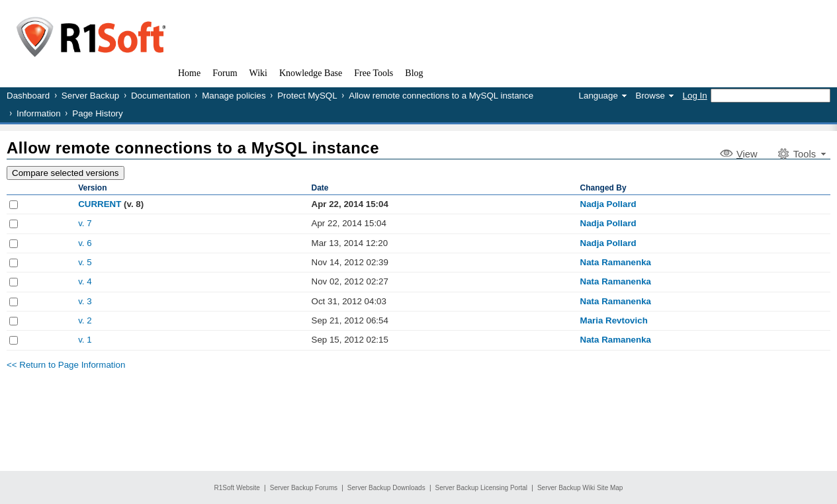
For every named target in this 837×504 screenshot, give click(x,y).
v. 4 (85, 281)
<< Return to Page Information (66, 365)
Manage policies (234, 96)
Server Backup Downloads (386, 488)
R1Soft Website (237, 488)
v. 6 (85, 243)
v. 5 (85, 262)
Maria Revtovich (614, 320)
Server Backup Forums (304, 488)
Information (39, 113)
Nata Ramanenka (616, 262)
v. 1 (85, 340)
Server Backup (90, 96)
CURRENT (100, 204)
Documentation (161, 96)
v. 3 (85, 301)
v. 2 (85, 320)
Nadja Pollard (608, 204)
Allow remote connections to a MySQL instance (441, 96)
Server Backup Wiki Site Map (580, 488)
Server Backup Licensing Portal (482, 488)
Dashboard (28, 96)
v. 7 (85, 223)
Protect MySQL (307, 96)
